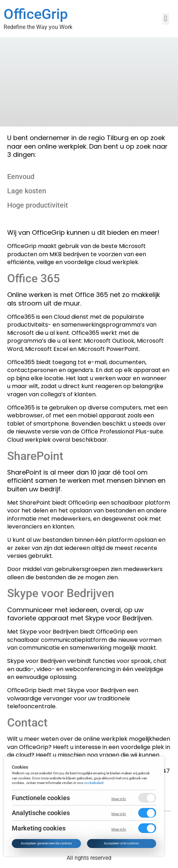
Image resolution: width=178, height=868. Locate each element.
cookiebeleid (94, 783)
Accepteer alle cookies (122, 843)
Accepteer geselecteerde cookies (47, 843)
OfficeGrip (36, 14)
